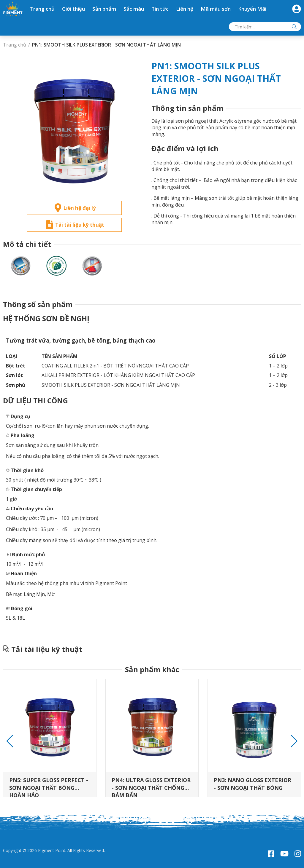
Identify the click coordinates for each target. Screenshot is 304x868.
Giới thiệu (73, 9)
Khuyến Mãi (252, 9)
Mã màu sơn (216, 9)
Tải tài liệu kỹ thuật (75, 225)
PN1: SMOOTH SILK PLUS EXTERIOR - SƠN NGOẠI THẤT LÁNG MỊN (106, 45)
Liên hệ (185, 9)
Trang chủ (42, 9)
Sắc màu (134, 9)
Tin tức (160, 9)
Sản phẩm (104, 9)
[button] (294, 741)
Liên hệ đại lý (75, 208)
